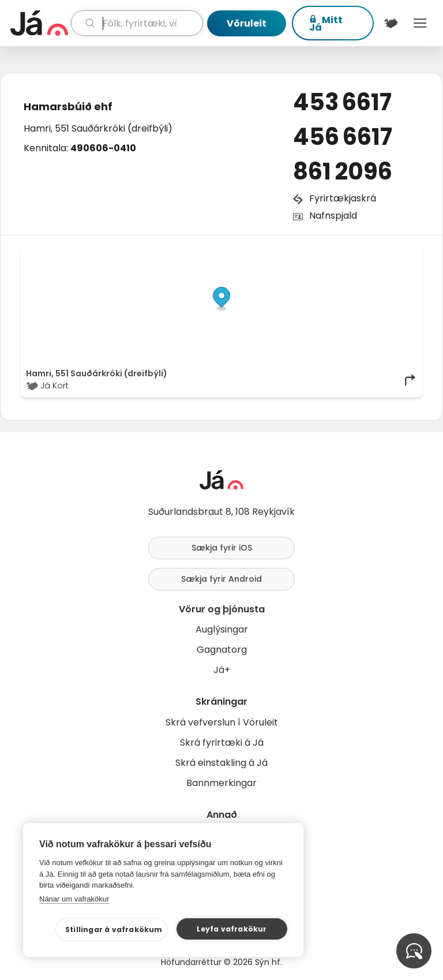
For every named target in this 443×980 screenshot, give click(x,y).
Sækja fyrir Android (221, 579)
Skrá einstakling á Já (221, 763)
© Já (299, 255)
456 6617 (343, 137)
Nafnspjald (333, 216)
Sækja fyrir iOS (222, 548)
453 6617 (342, 102)
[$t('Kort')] (391, 23)
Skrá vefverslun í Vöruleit (222, 722)
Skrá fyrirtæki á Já (222, 743)
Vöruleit (247, 23)
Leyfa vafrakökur (232, 929)
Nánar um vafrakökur (74, 899)
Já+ (222, 670)
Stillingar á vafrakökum (114, 929)
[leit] (137, 23)
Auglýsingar (222, 629)
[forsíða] (39, 23)
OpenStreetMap (339, 255)
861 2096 (343, 171)
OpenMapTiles (395, 255)
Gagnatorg (222, 650)
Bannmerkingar (221, 783)
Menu (420, 23)
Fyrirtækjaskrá (343, 198)
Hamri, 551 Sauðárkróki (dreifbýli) (98, 128)
